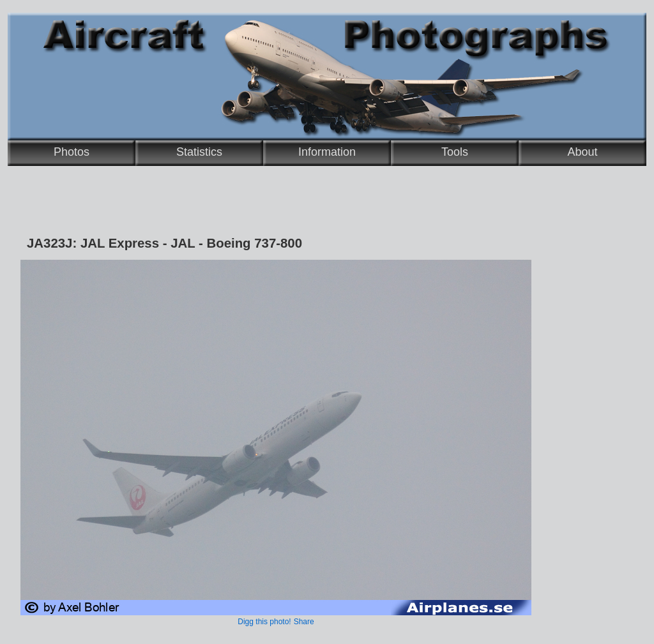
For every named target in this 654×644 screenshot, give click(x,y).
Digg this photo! (264, 622)
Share (304, 622)
